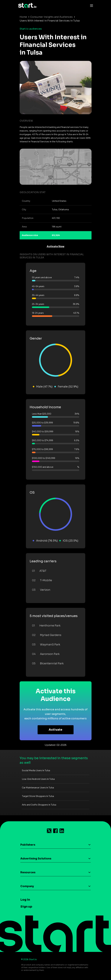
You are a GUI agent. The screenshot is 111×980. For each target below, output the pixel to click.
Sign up (26, 907)
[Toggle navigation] (91, 5)
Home (23, 17)
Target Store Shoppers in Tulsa (38, 796)
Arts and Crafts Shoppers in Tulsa (39, 805)
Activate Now (56, 246)
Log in (25, 900)
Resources (28, 872)
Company (27, 886)
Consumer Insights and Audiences (51, 17)
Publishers (28, 845)
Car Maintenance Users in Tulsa (38, 788)
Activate (55, 730)
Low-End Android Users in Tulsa (38, 779)
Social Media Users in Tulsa (36, 770)
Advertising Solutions (36, 859)
